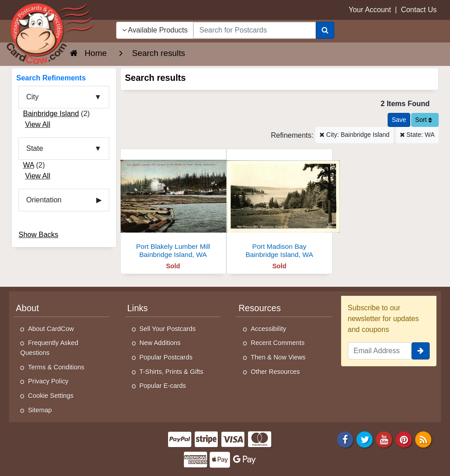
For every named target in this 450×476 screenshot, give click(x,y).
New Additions (160, 343)
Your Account (370, 10)
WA (28, 165)
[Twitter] (365, 439)
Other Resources (275, 372)
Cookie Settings (51, 396)
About (27, 308)
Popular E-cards (163, 386)
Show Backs (38, 235)
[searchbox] (254, 30)
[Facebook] (345, 439)
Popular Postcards (166, 357)
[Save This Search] (399, 120)
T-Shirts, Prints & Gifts (172, 372)
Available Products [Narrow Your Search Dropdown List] (155, 30)
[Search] (325, 30)
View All (37, 124)
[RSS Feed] (423, 439)
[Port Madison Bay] (279, 206)
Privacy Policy (48, 381)
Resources (260, 308)
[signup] (421, 351)
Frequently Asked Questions (49, 348)
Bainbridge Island (51, 114)
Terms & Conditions (56, 367)
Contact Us (419, 10)
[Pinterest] (404, 439)
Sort (424, 120)
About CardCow (51, 329)
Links (138, 308)
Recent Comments (278, 343)
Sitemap (40, 410)
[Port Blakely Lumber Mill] (173, 206)
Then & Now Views (278, 357)
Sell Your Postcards (168, 329)
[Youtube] (384, 439)
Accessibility (268, 329)
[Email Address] (380, 351)
